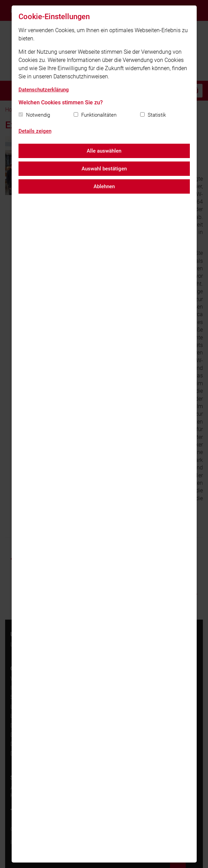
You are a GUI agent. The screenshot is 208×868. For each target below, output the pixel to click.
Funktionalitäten (99, 115)
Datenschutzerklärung (44, 90)
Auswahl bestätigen (104, 169)
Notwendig (38, 115)
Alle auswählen (104, 151)
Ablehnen (104, 186)
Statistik (157, 115)
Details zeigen (35, 131)
